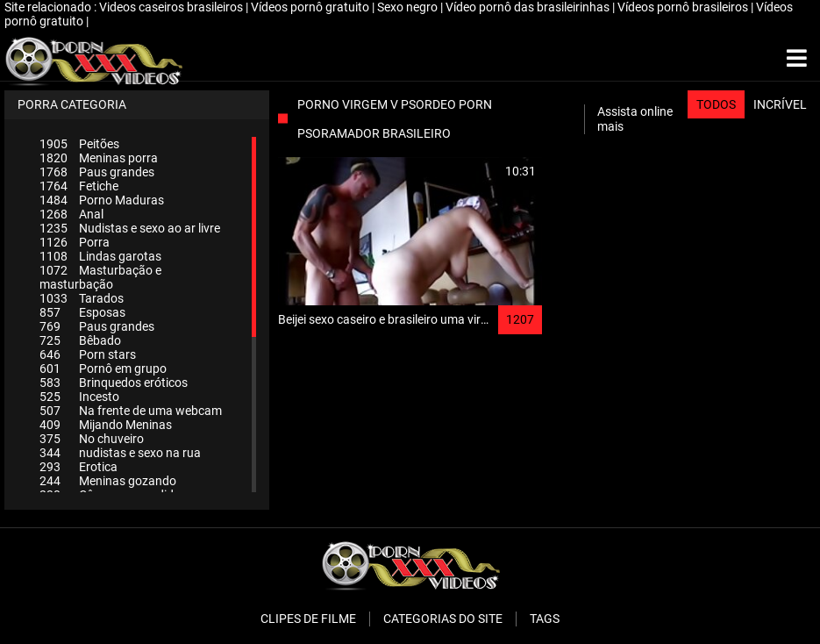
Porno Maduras (102, 200)
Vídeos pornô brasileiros (684, 7)
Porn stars (88, 354)
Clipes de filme (308, 619)
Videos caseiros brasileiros (172, 7)
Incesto (79, 397)
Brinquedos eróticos (114, 383)
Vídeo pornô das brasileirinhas (529, 7)
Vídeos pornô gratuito (311, 7)
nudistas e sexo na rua (120, 453)
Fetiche (79, 186)
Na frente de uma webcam (131, 411)
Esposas (82, 312)
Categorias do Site (443, 619)
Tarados (82, 298)
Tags (545, 619)
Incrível (780, 104)
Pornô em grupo (103, 369)
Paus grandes (97, 172)
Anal (71, 214)
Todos (716, 104)
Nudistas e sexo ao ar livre (130, 228)
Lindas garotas (100, 256)
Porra (75, 242)
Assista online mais (635, 119)
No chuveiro (92, 439)
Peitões (79, 144)
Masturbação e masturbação (100, 277)
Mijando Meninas (106, 425)
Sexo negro (409, 7)
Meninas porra (99, 158)
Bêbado (80, 340)
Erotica (78, 467)
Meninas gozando (108, 481)
